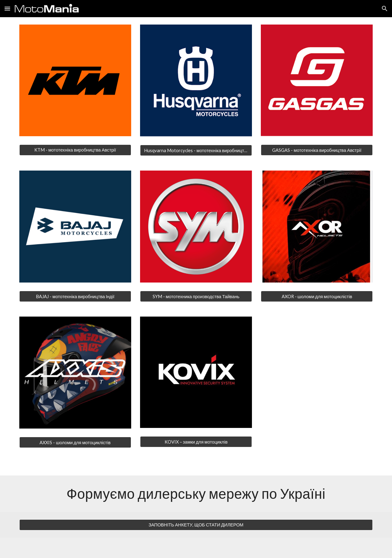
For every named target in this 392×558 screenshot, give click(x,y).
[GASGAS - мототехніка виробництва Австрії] (317, 150)
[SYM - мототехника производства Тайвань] (196, 296)
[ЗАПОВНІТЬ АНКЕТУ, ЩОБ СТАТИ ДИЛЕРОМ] (196, 525)
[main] (196, 494)
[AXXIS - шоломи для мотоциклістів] (75, 442)
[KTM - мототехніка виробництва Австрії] (75, 150)
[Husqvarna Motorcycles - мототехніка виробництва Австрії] (196, 150)
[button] (7, 8)
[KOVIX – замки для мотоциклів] (196, 442)
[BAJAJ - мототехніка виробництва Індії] (75, 296)
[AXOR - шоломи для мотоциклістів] (317, 296)
